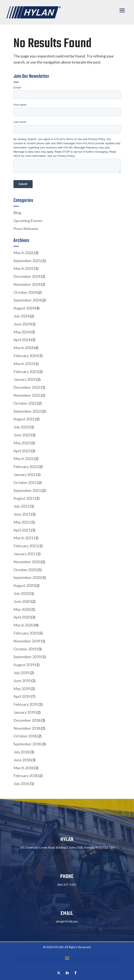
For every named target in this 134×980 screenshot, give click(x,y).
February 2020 (26, 633)
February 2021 (26, 546)
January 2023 (25, 379)
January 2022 (25, 474)
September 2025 (27, 261)
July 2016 (21, 784)
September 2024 (27, 300)
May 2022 (22, 443)
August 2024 (24, 308)
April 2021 (22, 530)
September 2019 (27, 657)
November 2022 (27, 395)
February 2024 (26, 356)
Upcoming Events (28, 221)
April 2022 (22, 451)
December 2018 (27, 720)
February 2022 (26, 467)
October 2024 (25, 292)
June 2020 (22, 601)
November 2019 (27, 641)
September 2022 (27, 411)
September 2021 (27, 490)
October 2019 (25, 649)
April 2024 (22, 340)
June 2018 (22, 760)
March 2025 (23, 268)
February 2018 (26, 776)
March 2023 (23, 364)
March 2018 (23, 768)
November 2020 (27, 562)
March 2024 (23, 348)
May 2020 (22, 609)
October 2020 (25, 570)
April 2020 (22, 617)
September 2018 (27, 744)
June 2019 (22, 681)
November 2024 (27, 284)
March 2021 (23, 538)
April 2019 (22, 696)
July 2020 (21, 593)
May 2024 (22, 332)
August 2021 (24, 498)
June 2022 (22, 435)
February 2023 (26, 372)
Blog (17, 213)
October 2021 (25, 482)
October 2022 (25, 403)
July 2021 (21, 506)
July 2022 (21, 427)
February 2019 (26, 704)
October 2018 (25, 736)
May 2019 (22, 689)
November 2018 (27, 728)
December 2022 (27, 387)
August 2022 (24, 419)
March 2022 (23, 459)
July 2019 (21, 673)
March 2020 (23, 625)
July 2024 (21, 316)
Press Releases (26, 229)
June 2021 (22, 514)
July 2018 (21, 752)
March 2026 (23, 253)
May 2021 (22, 522)
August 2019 (24, 665)
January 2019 (25, 712)
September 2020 (27, 577)
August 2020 (24, 585)
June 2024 (22, 324)
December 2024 (27, 276)
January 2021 (25, 554)
